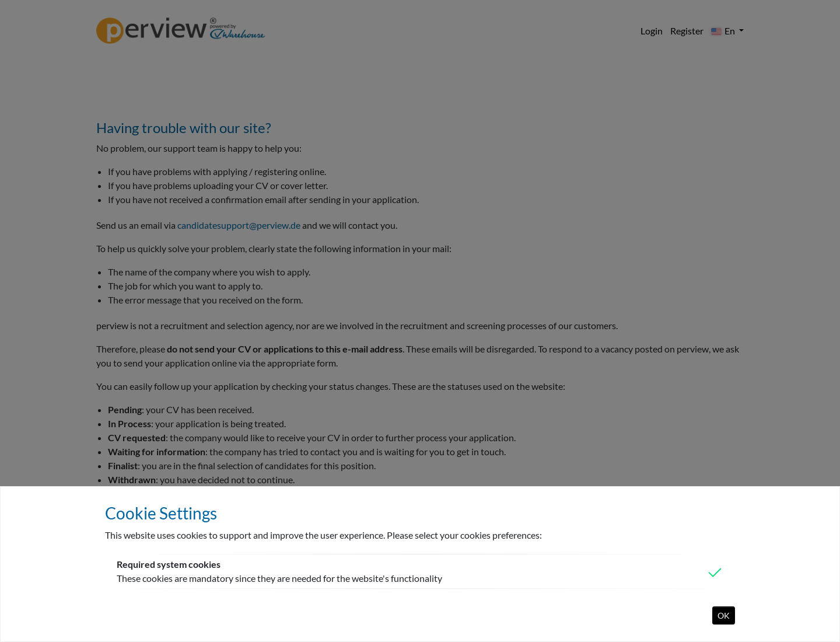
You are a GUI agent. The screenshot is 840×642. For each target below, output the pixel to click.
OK (724, 615)
